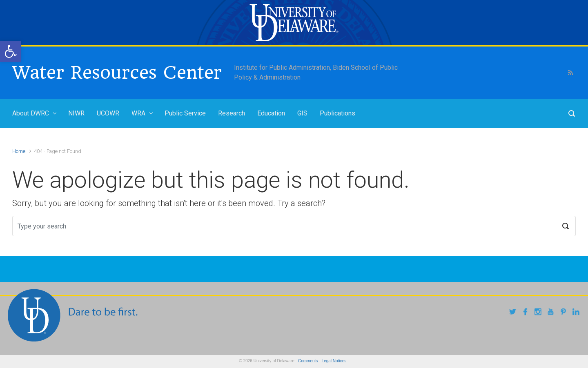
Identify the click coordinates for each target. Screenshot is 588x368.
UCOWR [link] (108, 113)
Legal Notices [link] (334, 361)
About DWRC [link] (31, 113)
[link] (11, 51)
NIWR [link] (76, 113)
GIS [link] (302, 113)
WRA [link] (138, 113)
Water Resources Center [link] (117, 73)
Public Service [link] (185, 113)
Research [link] (232, 113)
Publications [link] (337, 113)
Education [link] (271, 113)
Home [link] (19, 151)
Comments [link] (308, 361)
